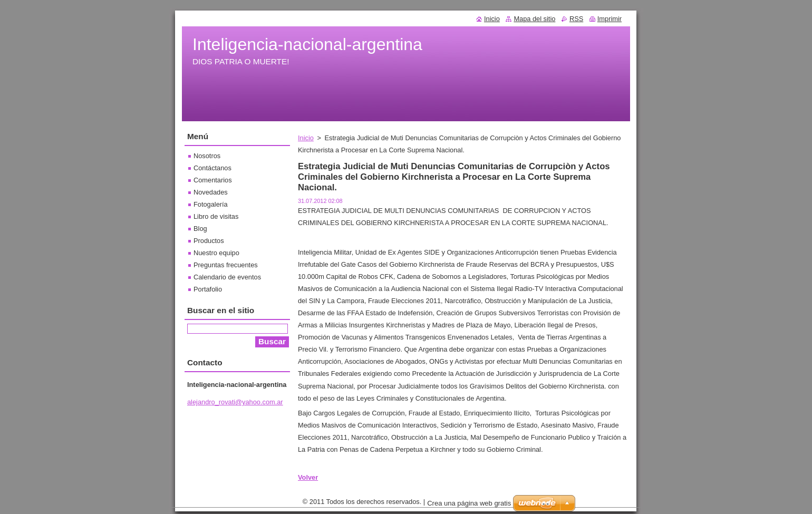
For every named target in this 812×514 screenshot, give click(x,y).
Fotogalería (211, 204)
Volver (308, 477)
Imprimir (610, 19)
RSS (576, 19)
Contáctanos (212, 168)
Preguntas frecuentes (226, 265)
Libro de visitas (216, 216)
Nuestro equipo (216, 253)
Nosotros (207, 156)
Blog (200, 229)
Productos (209, 241)
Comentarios (213, 180)
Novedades (211, 192)
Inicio (306, 138)
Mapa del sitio (534, 19)
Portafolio (208, 289)
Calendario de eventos (227, 277)
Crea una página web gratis (469, 506)
